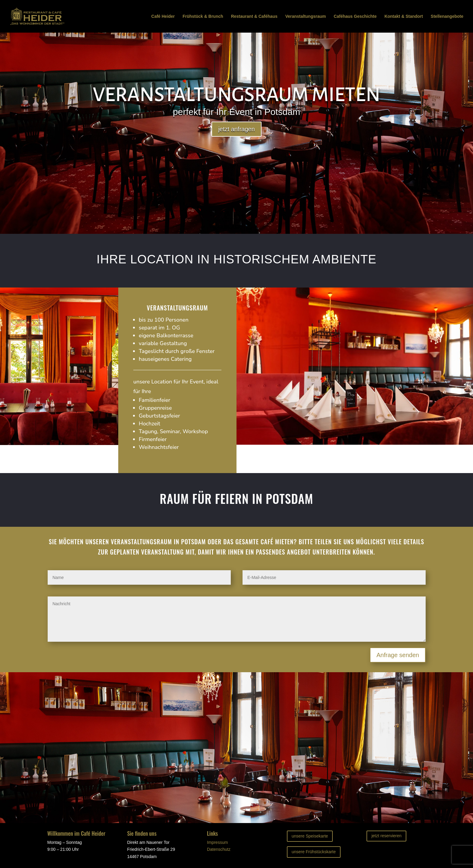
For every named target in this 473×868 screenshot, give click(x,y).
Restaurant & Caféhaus (254, 16)
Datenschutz (219, 849)
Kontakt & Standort (404, 16)
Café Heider (163, 16)
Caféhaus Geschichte (355, 16)
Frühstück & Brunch (203, 16)
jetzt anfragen (236, 129)
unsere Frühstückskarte (314, 852)
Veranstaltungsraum (306, 16)
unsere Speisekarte (310, 836)
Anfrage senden (398, 655)
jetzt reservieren (386, 836)
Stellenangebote (447, 16)
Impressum (217, 842)
